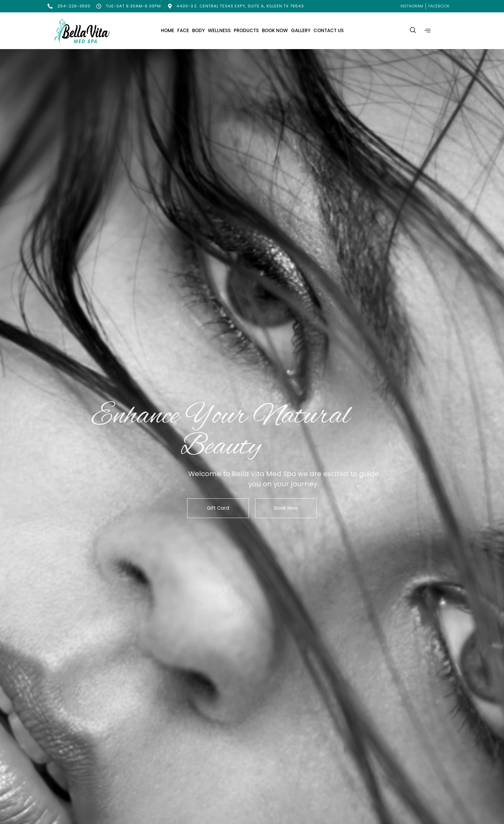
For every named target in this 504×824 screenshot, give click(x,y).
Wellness (219, 30)
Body (198, 30)
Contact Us (329, 30)
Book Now (275, 30)
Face (183, 30)
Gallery (301, 30)
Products (246, 30)
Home (168, 30)
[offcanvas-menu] (427, 31)
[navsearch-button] (413, 31)
